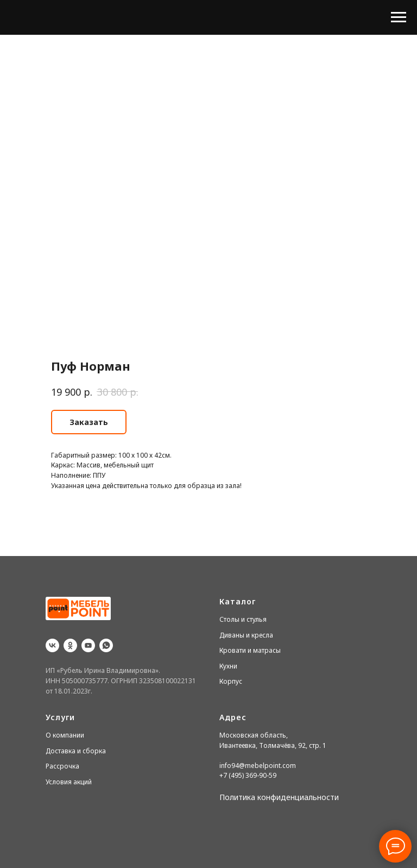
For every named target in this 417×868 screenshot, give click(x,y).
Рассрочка (62, 766)
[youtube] (88, 645)
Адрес (233, 717)
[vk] (52, 645)
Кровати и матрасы (250, 650)
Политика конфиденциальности (279, 797)
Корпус (231, 681)
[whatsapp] (106, 645)
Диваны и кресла (246, 635)
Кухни (228, 666)
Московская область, (254, 735)
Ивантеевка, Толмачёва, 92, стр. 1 (273, 745)
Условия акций (69, 782)
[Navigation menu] (399, 17)
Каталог (238, 601)
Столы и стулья (243, 619)
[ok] (70, 645)
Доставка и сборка (76, 751)
